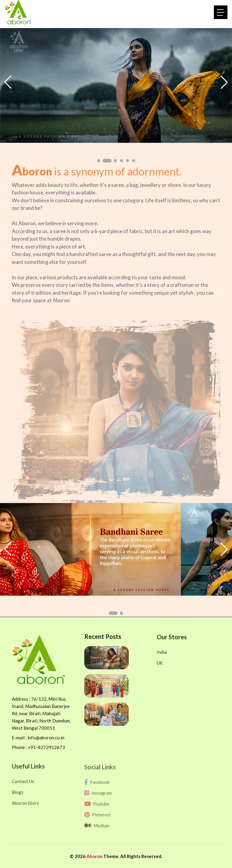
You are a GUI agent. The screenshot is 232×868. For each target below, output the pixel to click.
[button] (101, 161)
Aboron (95, 862)
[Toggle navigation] (221, 12)
